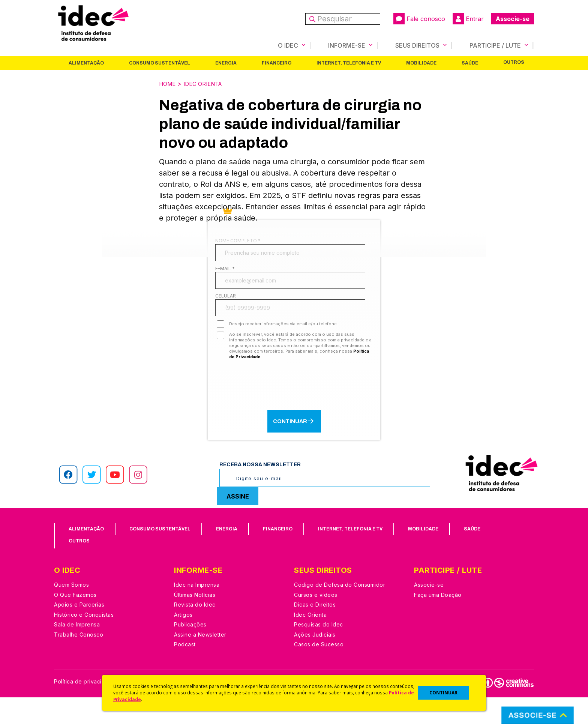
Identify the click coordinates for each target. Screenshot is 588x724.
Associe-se (513, 19)
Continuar (294, 448)
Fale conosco (419, 19)
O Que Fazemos (75, 621)
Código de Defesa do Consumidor (340, 612)
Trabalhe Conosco (79, 661)
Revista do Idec (195, 632)
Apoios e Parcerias (79, 632)
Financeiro (277, 63)
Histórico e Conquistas (84, 641)
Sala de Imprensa (77, 651)
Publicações (190, 651)
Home (168, 83)
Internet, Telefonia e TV (349, 63)
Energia (226, 63)
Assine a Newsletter (200, 661)
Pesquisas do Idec (319, 651)
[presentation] (294, 411)
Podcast (185, 671)
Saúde (470, 63)
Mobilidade (421, 63)
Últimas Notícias (195, 621)
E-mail (225, 277)
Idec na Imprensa (197, 612)
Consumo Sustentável (160, 63)
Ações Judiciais (315, 661)
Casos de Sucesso (319, 671)
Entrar (468, 19)
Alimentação (86, 63)
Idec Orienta (207, 83)
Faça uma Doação (438, 621)
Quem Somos (71, 612)
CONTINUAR (443, 693)
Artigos (183, 641)
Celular (226, 313)
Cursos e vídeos (316, 621)
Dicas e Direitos (315, 632)
